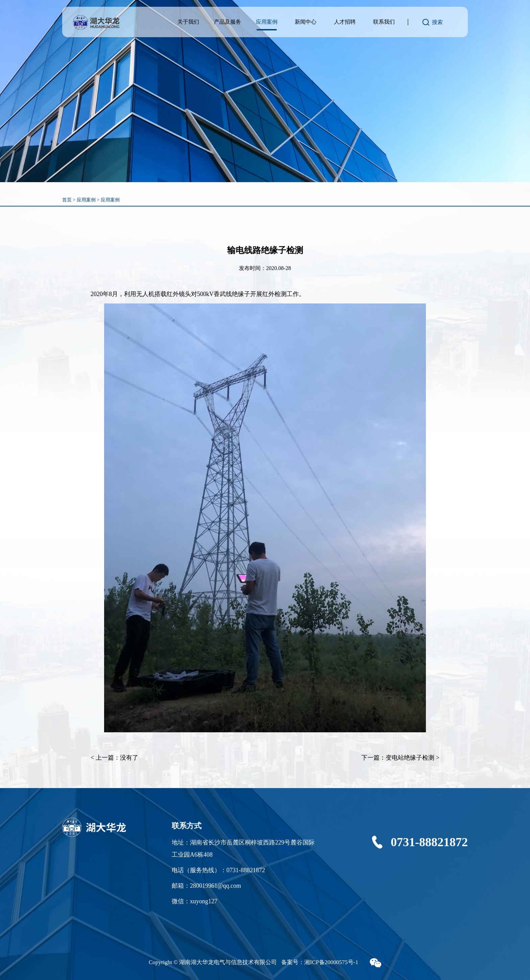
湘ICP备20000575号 (329, 962)
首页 (67, 200)
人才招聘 (345, 22)
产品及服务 (227, 22)
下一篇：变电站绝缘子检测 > (400, 758)
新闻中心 (306, 22)
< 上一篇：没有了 (114, 758)
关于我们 (188, 22)
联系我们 (384, 22)
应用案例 (267, 22)
